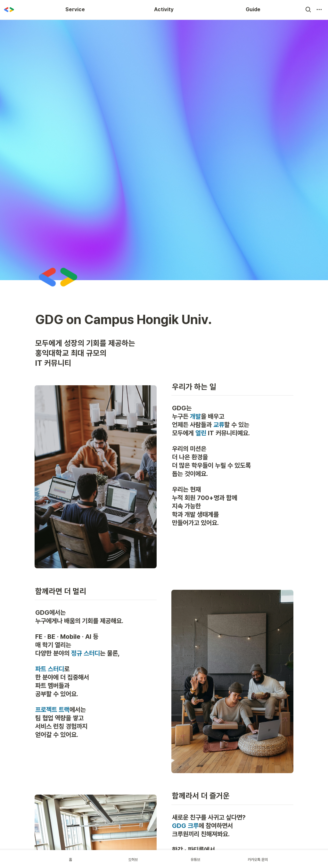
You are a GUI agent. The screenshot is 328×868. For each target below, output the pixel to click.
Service (75, 9)
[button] (308, 10)
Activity (164, 9)
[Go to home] (9, 10)
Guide (253, 9)
